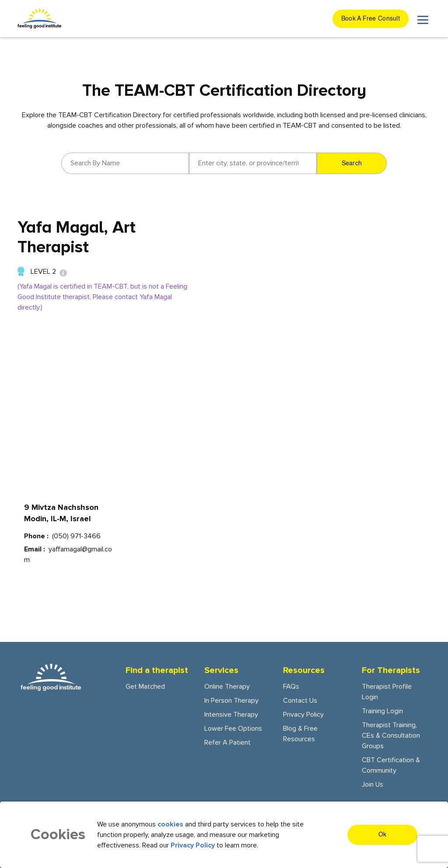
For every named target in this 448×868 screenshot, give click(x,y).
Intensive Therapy (231, 715)
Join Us (373, 784)
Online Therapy (227, 687)
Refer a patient (227, 743)
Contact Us (300, 701)
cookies (170, 824)
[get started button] (371, 19)
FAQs (291, 687)
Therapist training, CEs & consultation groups (391, 736)
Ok (383, 835)
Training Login (382, 711)
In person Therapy (231, 701)
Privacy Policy (303, 715)
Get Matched (145, 687)
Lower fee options (233, 729)
